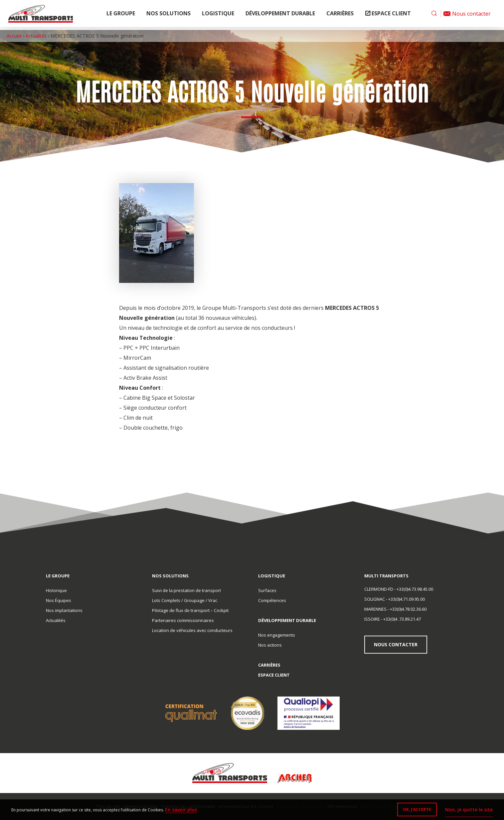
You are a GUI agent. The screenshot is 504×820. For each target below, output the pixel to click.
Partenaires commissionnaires (183, 620)
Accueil (14, 36)
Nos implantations (64, 610)
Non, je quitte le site (467, 810)
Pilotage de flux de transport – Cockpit (190, 610)
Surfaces (267, 590)
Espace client (391, 15)
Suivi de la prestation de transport (186, 590)
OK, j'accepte (414, 810)
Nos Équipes (59, 600)
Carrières (340, 15)
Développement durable (280, 15)
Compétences (272, 600)
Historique (56, 590)
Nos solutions (168, 15)
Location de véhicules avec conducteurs (192, 630)
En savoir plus (183, 810)
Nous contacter (397, 644)
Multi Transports (46, 15)
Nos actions (270, 645)
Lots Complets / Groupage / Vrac (185, 600)
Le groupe (121, 15)
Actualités (36, 36)
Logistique (218, 15)
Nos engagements (277, 635)
